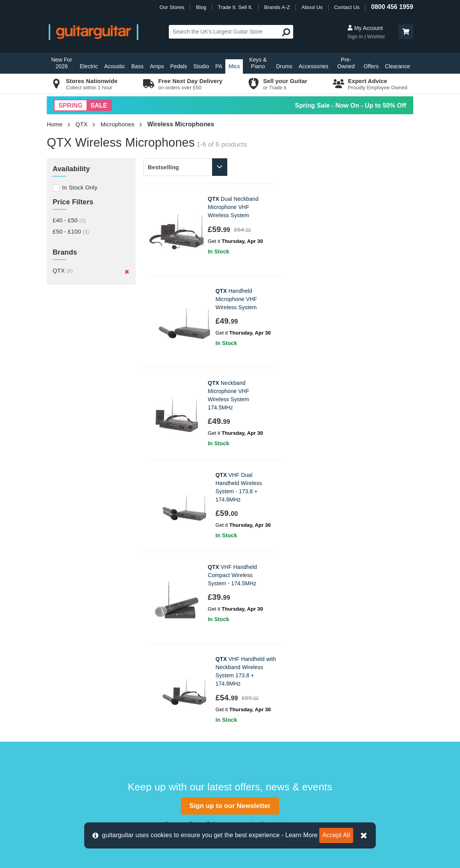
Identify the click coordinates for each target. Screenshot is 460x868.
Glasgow (154, 693)
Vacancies (247, 732)
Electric (89, 66)
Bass (138, 66)
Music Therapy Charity (264, 706)
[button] (406, 32)
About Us (312, 7)
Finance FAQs (69, 706)
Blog (201, 7)
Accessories (314, 66)
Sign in (356, 36)
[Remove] (127, 271)
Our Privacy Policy (258, 719)
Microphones (118, 124)
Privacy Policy (205, 547)
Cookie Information (76, 719)
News (241, 680)
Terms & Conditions (76, 732)
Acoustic (115, 66)
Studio (201, 66)
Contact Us (347, 7)
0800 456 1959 (392, 7)
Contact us (65, 641)
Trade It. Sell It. (235, 7)
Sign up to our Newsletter (230, 530)
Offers (371, 66)
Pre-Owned (346, 63)
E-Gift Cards (250, 654)
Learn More (302, 835)
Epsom (151, 680)
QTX (82, 124)
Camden (153, 654)
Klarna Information (75, 745)
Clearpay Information (78, 758)
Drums (284, 66)
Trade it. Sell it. (254, 667)
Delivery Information (77, 654)
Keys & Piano (258, 63)
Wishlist (376, 36)
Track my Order (71, 680)
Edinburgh (156, 667)
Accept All (336, 835)
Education (247, 693)
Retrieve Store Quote (79, 693)
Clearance (397, 66)
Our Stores (172, 7)
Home (55, 124)
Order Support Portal (78, 667)
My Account (365, 28)
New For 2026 (62, 63)
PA (219, 66)
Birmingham (158, 641)
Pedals (179, 66)
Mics (234, 66)
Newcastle (156, 706)
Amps (157, 66)
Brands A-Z (277, 7)
